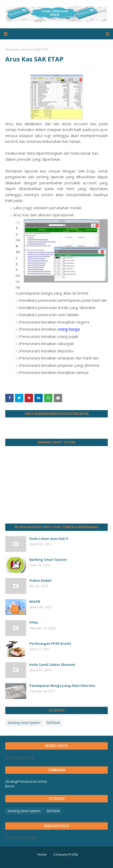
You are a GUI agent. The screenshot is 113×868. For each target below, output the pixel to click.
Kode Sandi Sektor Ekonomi (52, 665)
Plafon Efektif (41, 581)
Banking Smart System (48, 560)
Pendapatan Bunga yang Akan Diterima (62, 686)
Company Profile (66, 854)
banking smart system (24, 723)
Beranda (12, 49)
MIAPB (35, 602)
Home (42, 854)
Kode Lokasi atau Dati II (49, 538)
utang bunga (69, 329)
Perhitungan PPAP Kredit (50, 644)
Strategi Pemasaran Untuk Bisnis (26, 784)
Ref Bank (53, 723)
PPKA (34, 623)
